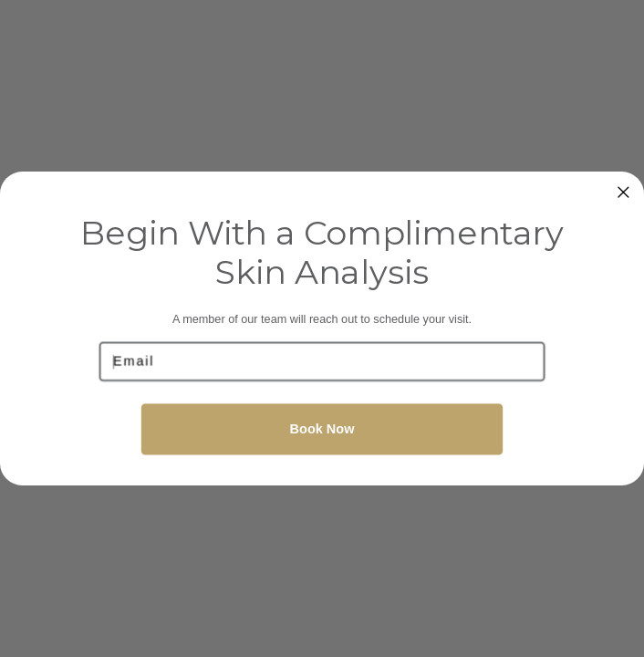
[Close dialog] (623, 192)
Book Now (322, 428)
